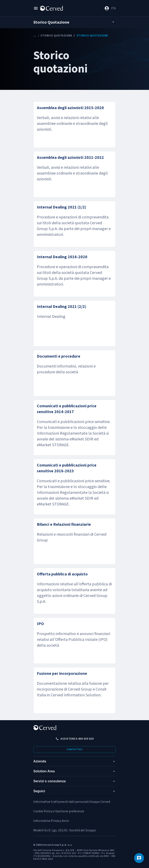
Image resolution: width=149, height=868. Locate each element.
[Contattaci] (139, 858)
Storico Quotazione (56, 36)
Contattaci (74, 749)
